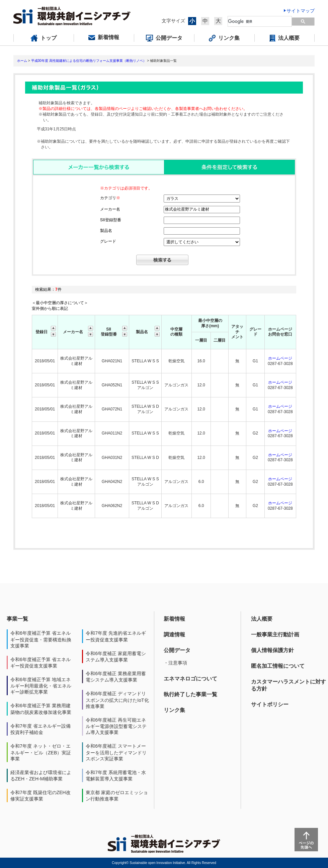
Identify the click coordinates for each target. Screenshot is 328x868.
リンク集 (174, 710)
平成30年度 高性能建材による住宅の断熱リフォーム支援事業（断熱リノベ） (89, 61)
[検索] (256, 21)
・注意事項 (175, 663)
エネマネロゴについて (190, 679)
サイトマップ (301, 11)
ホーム (22, 61)
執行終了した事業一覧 (190, 694)
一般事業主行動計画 (275, 635)
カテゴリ (110, 198)
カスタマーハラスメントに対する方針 (289, 685)
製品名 (106, 231)
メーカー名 (110, 209)
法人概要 (262, 619)
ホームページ (280, 358)
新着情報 (174, 619)
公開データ (177, 650)
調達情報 (174, 635)
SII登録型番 (111, 220)
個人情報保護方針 (272, 650)
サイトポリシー (270, 704)
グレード (108, 241)
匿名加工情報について (278, 666)
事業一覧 (17, 619)
